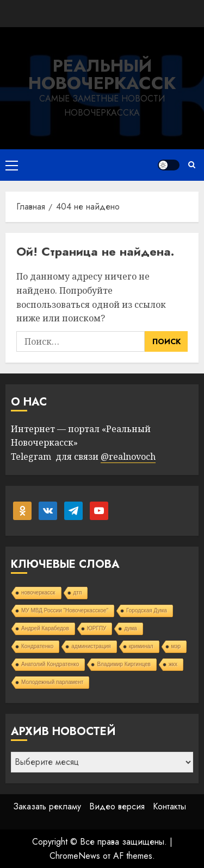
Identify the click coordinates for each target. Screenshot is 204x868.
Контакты (169, 806)
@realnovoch (128, 457)
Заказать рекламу (47, 806)
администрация (91, 646)
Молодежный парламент (52, 682)
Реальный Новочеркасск (102, 74)
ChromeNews (75, 856)
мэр (176, 646)
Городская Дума (147, 610)
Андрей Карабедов (45, 628)
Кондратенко (37, 646)
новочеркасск (38, 593)
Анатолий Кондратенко (50, 664)
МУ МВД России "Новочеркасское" (65, 610)
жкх (173, 664)
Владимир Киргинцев (124, 664)
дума (130, 628)
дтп (78, 593)
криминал (141, 646)
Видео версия (117, 806)
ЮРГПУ (97, 628)
